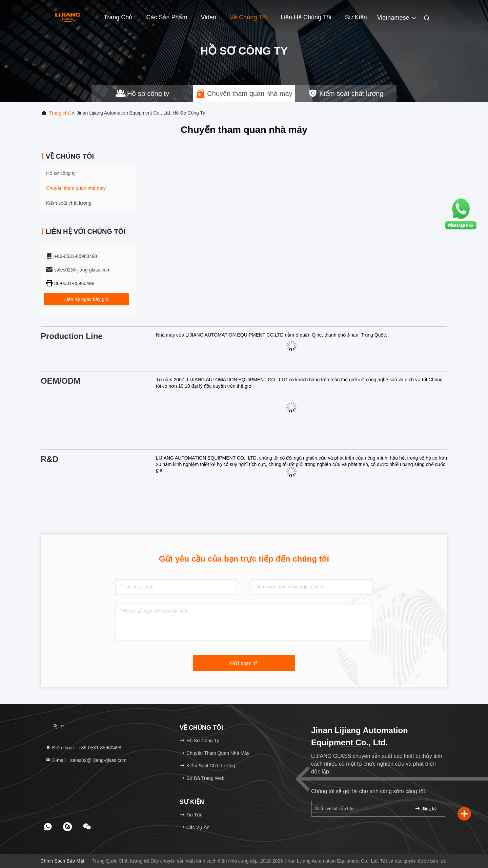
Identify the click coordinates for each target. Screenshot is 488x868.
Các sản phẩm (167, 17)
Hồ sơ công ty (61, 173)
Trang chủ (60, 113)
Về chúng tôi (248, 17)
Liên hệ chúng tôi (306, 17)
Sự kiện (356, 17)
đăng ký (426, 809)
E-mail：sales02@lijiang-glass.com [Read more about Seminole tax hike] (86, 760)
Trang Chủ (118, 17)
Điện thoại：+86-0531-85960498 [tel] (83, 748)
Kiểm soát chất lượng (69, 203)
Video (208, 17)
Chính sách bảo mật (62, 861)
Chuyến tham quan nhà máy (76, 188)
